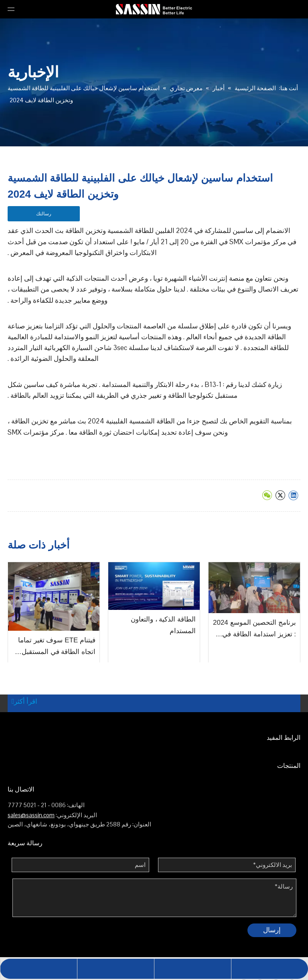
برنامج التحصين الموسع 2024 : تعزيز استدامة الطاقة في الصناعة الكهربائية (254, 630)
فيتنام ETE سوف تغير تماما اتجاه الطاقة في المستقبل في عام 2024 (57, 647)
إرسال (272, 930)
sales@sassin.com (31, 815)
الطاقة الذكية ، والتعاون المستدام (163, 625)
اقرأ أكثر (24, 701)
